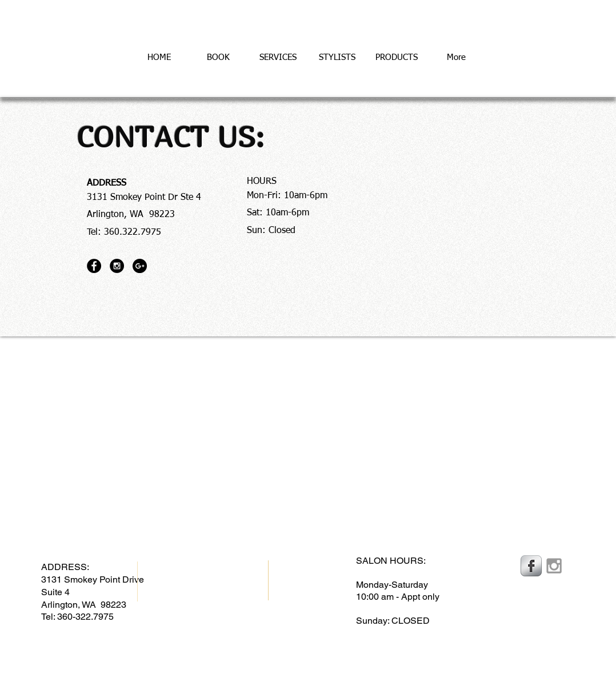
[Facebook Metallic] (531, 566)
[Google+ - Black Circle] (140, 266)
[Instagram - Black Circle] (117, 266)
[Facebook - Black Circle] (94, 266)
